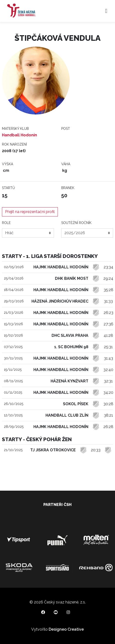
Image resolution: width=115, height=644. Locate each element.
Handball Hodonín (19, 135)
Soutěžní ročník (76, 223)
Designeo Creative (66, 629)
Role (6, 223)
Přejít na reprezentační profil (30, 212)
